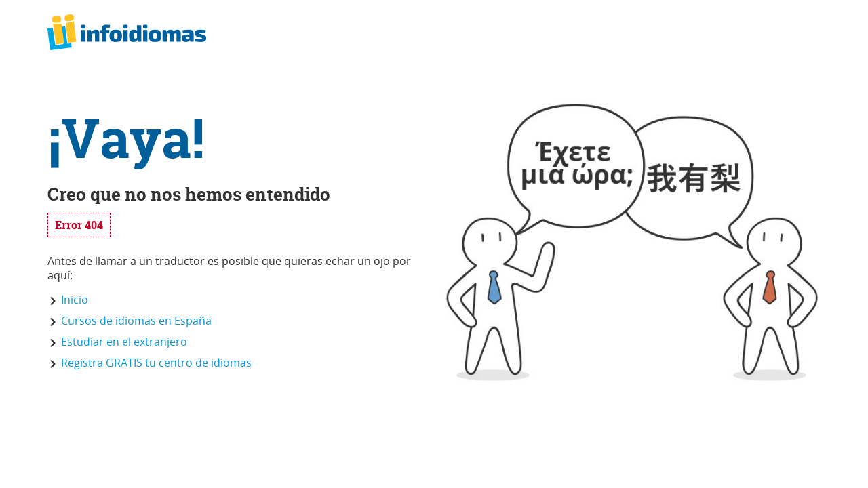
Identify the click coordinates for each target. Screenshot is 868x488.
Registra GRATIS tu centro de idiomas (156, 363)
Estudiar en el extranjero (124, 342)
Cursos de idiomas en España (136, 321)
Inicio (75, 300)
